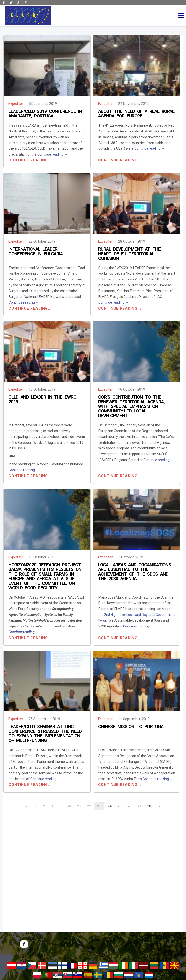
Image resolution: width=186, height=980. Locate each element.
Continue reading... (30, 160)
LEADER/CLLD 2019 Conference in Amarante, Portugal (45, 114)
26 (129, 806)
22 (89, 806)
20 (69, 806)
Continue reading (52, 154)
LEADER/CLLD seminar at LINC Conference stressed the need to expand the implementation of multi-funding (45, 733)
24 (109, 806)
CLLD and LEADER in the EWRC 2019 (42, 399)
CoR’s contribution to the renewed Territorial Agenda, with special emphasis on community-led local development (131, 406)
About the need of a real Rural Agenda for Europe (136, 114)
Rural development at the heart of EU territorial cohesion (129, 254)
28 (149, 806)
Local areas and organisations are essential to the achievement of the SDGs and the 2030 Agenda (135, 572)
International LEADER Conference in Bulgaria (36, 251)
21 (79, 806)
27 (139, 806)
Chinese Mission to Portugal (132, 727)
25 (119, 806)
